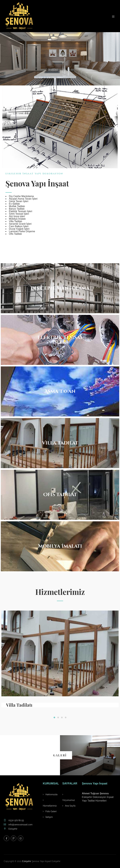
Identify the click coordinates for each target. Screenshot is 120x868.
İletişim (48, 817)
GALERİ (60, 755)
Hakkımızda (50, 794)
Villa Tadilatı (19, 705)
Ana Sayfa (69, 806)
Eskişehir (27, 861)
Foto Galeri (50, 811)
